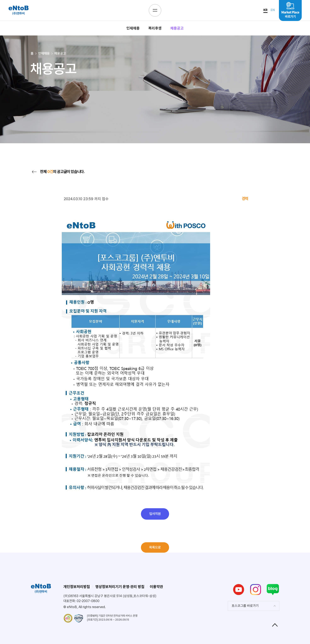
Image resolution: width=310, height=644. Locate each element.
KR (265, 10)
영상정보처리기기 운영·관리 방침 (120, 587)
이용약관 (156, 587)
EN (273, 10)
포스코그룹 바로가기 (245, 606)
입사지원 (155, 514)
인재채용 (133, 28)
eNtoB (18, 10)
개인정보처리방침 (77, 587)
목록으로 (155, 547)
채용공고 (177, 28)
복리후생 (155, 28)
